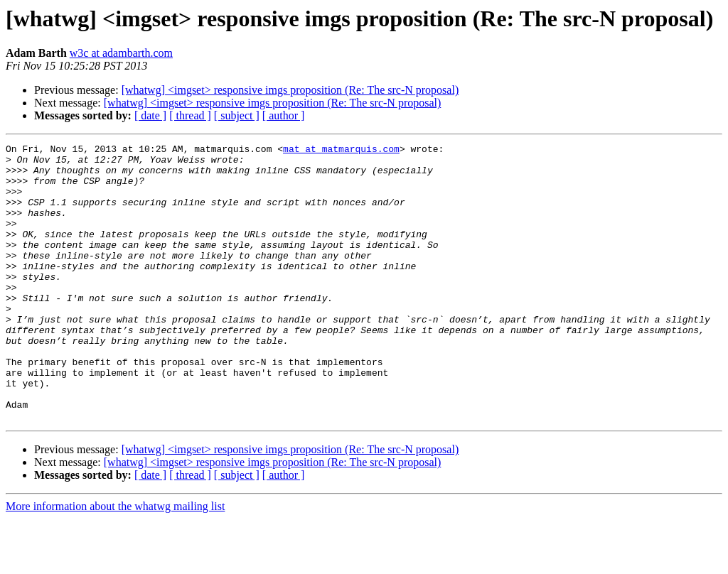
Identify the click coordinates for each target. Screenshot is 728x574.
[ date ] (150, 115)
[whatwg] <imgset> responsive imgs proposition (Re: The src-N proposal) (290, 90)
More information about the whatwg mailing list (115, 562)
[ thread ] (190, 115)
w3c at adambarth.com (121, 53)
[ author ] (284, 115)
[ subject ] (237, 115)
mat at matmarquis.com (341, 151)
